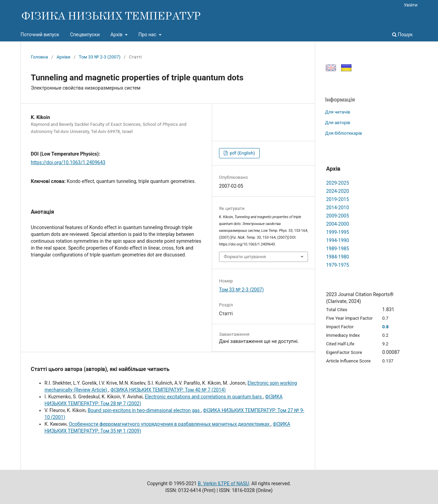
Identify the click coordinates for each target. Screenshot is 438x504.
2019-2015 (338, 199)
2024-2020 (338, 191)
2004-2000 (338, 224)
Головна (39, 57)
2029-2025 (338, 183)
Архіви (63, 57)
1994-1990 (338, 240)
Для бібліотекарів (344, 133)
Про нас (148, 35)
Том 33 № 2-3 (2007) (100, 57)
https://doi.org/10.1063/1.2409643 (68, 162)
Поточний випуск (40, 35)
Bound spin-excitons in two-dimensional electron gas (144, 410)
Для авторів (338, 123)
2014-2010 (338, 208)
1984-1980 (338, 257)
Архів (117, 35)
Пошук (402, 35)
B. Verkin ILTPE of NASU (223, 483)
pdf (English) (242, 153)
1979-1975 (338, 265)
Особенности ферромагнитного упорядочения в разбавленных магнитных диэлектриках (170, 424)
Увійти (411, 5)
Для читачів (338, 112)
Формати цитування (245, 257)
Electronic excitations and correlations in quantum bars (204, 397)
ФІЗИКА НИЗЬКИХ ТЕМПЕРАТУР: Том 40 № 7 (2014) (168, 390)
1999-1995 (338, 232)
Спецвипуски (85, 35)
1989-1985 (338, 249)
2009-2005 (338, 216)
